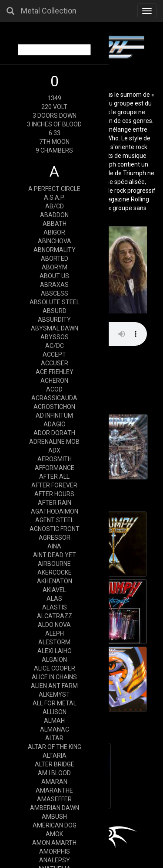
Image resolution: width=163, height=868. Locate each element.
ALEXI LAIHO (55, 651)
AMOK (54, 834)
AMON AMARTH (54, 843)
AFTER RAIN (55, 503)
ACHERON (54, 381)
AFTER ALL (54, 477)
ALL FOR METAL (55, 703)
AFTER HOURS (54, 494)
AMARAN (54, 782)
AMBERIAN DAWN (55, 808)
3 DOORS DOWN (55, 116)
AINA (54, 546)
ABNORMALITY (55, 250)
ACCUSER (55, 363)
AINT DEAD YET (55, 555)
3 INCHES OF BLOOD (54, 124)
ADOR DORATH (54, 433)
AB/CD (55, 206)
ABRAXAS (54, 285)
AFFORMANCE (55, 468)
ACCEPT (54, 354)
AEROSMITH (55, 459)
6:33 (55, 133)
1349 (54, 98)
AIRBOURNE (54, 564)
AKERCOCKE (55, 572)
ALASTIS (55, 607)
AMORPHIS (55, 851)
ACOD (54, 389)
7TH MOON (54, 142)
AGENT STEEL (55, 520)
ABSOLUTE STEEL (55, 302)
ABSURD (55, 311)
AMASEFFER (54, 799)
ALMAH (54, 721)
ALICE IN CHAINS (54, 677)
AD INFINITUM (54, 415)
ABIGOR (54, 232)
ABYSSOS (55, 337)
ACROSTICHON (54, 407)
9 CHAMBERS (54, 150)
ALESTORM (54, 642)
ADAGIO (55, 424)
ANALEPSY (55, 860)
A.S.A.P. (54, 197)
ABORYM (55, 267)
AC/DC (55, 346)
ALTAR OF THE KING (55, 747)
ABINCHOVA (55, 241)
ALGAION (54, 660)
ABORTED (55, 259)
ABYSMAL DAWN (55, 328)
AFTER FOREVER (54, 485)
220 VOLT (54, 107)
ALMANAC (55, 729)
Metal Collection (49, 11)
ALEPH (55, 633)
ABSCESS (55, 293)
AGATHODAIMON (55, 511)
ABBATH (55, 224)
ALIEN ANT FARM (54, 686)
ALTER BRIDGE (55, 764)
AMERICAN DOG (55, 825)
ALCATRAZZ (55, 616)
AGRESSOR (55, 538)
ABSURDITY (54, 320)
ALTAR (54, 738)
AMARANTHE (54, 790)
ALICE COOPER (55, 668)
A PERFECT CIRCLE (54, 189)
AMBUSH (54, 817)
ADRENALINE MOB (54, 442)
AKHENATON (55, 581)
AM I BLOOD (54, 773)
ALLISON (55, 712)
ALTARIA (55, 756)
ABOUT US (54, 276)
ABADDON (54, 215)
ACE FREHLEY (55, 372)
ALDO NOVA (54, 625)
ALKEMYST (54, 694)
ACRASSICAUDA (54, 398)
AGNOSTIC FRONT (55, 529)
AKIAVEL (54, 590)
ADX (54, 450)
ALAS (54, 599)
